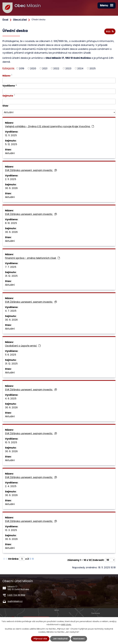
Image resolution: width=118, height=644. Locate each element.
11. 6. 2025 (11, 355)
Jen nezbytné (60, 639)
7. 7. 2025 (11, 267)
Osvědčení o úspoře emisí (23, 346)
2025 (93, 68)
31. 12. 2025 (11, 276)
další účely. (66, 625)
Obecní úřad (20, 19)
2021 (45, 68)
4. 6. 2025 (11, 398)
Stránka (13, 559)
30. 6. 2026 (11, 188)
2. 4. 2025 (11, 486)
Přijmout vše (40, 639)
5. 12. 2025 (11, 144)
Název (6, 76)
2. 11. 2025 (11, 179)
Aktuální (10, 153)
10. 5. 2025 (11, 442)
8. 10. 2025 (11, 223)
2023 (68, 68)
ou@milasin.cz (15, 601)
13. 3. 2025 (11, 530)
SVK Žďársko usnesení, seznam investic (31, 170)
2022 (56, 68)
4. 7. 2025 (11, 311)
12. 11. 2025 (11, 135)
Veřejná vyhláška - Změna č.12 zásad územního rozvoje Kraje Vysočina (49, 126)
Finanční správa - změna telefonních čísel (32, 258)
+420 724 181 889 (16, 595)
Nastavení (79, 639)
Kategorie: (9, 68)
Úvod (5, 19)
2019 (22, 68)
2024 (80, 68)
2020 (33, 68)
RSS (110, 31)
